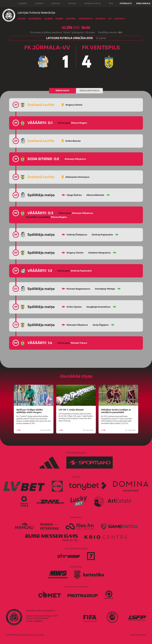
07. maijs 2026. (118, 430)
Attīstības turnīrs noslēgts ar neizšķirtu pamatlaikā (116, 411)
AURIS (144, 635)
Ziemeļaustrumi (90, 3)
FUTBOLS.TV (126, 3)
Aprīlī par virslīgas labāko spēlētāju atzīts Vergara (30, 411)
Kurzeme (20, 3)
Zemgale (53, 3)
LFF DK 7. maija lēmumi (71, 410)
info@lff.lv (38, 621)
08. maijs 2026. (34, 430)
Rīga (109, 3)
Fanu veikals (143, 3)
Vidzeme (37, 3)
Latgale (70, 3)
